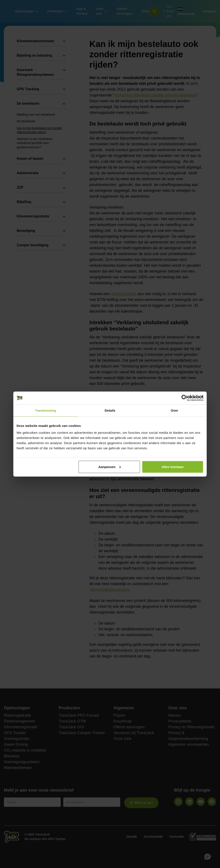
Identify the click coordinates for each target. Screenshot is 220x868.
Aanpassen (110, 467)
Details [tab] (110, 410)
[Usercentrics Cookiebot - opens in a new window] (185, 398)
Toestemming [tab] (46, 410)
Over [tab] (175, 410)
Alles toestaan (173, 467)
